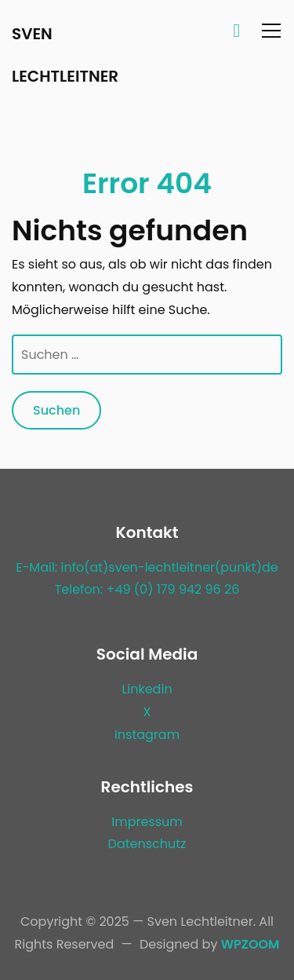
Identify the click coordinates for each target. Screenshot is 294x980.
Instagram (147, 735)
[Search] (237, 30)
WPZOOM (250, 944)
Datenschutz (147, 844)
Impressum (147, 822)
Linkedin (147, 689)
